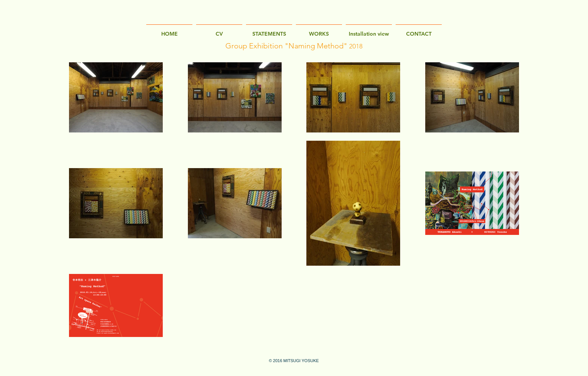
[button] (369, 31)
